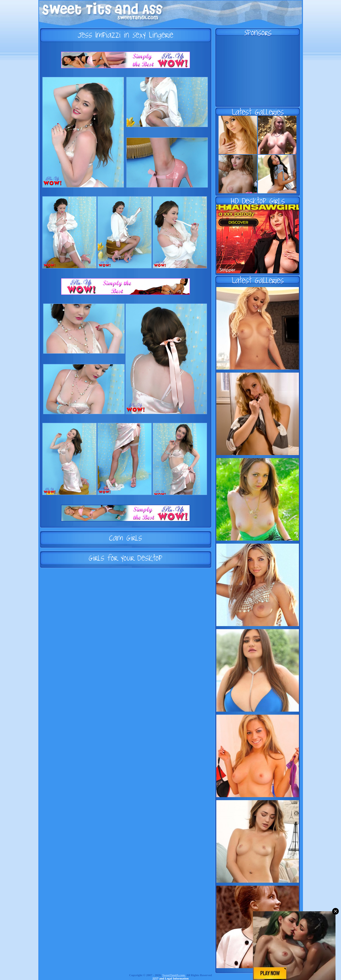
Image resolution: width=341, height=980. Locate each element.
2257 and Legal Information (171, 978)
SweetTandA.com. (174, 975)
